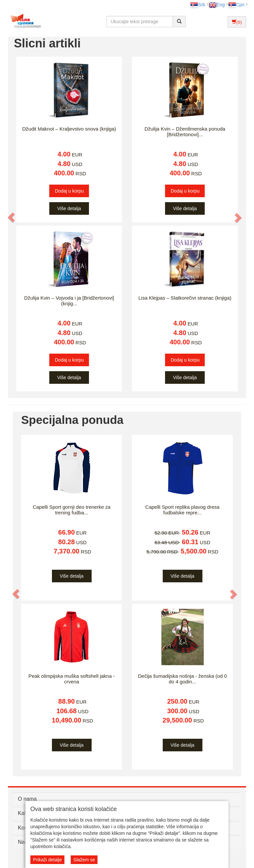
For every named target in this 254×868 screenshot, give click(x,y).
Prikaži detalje (47, 860)
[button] (12, 217)
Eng (217, 5)
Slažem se (84, 860)
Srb (198, 5)
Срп (236, 5)
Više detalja (69, 208)
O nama (27, 799)
